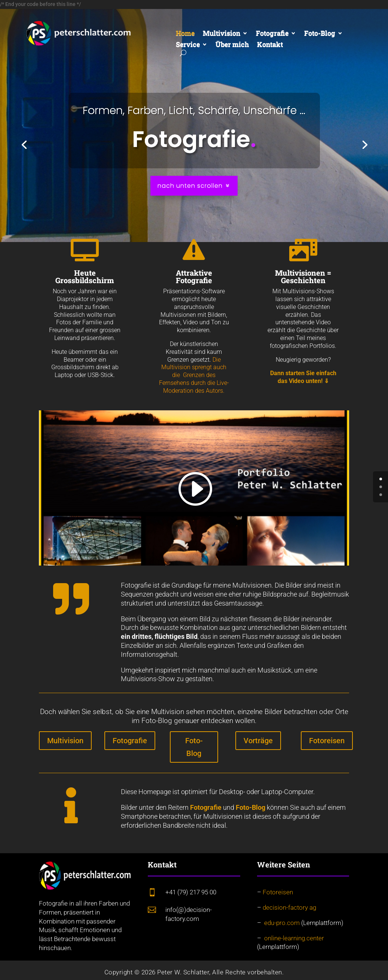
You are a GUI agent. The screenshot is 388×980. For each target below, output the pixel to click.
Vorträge (258, 741)
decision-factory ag (289, 907)
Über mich (232, 45)
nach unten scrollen (190, 186)
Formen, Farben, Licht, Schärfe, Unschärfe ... (194, 110)
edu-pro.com (282, 923)
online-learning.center (294, 938)
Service (188, 45)
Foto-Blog (320, 34)
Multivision (222, 34)
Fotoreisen (327, 741)
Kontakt (270, 45)
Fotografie (272, 34)
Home (185, 34)
